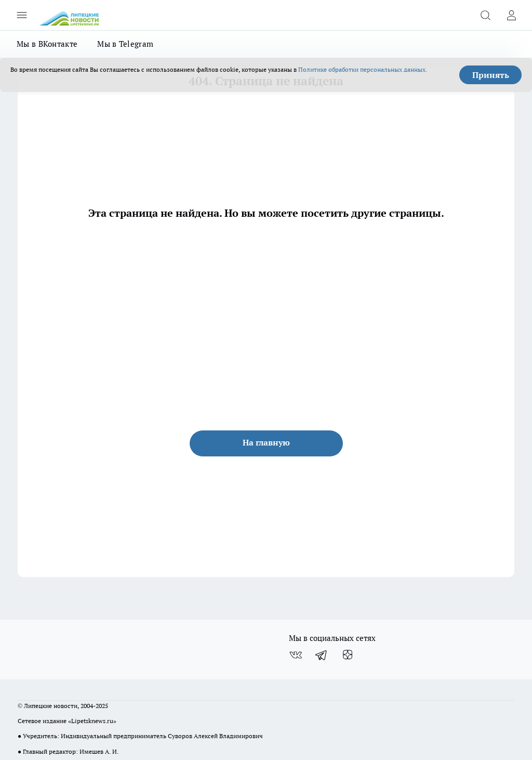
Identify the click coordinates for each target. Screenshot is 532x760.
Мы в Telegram (125, 44)
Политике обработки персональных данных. (363, 69)
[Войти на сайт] (511, 15)
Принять (491, 75)
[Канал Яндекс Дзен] (348, 655)
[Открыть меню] (22, 15)
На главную (266, 442)
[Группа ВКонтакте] (296, 655)
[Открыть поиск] (485, 15)
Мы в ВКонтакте (47, 44)
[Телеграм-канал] (322, 655)
